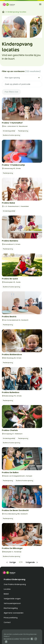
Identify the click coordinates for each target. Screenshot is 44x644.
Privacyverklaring (11, 618)
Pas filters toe (11, 92)
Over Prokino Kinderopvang (15, 584)
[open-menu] (40, 4)
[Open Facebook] (32, 639)
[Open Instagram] (36, 639)
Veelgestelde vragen (12, 599)
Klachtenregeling (11, 608)
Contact (7, 622)
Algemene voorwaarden (14, 613)
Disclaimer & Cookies (11, 639)
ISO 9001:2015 (25, 639)
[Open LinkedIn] (6, 642)
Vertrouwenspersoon (12, 603)
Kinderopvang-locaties (17, 12)
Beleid (6, 594)
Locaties (7, 589)
